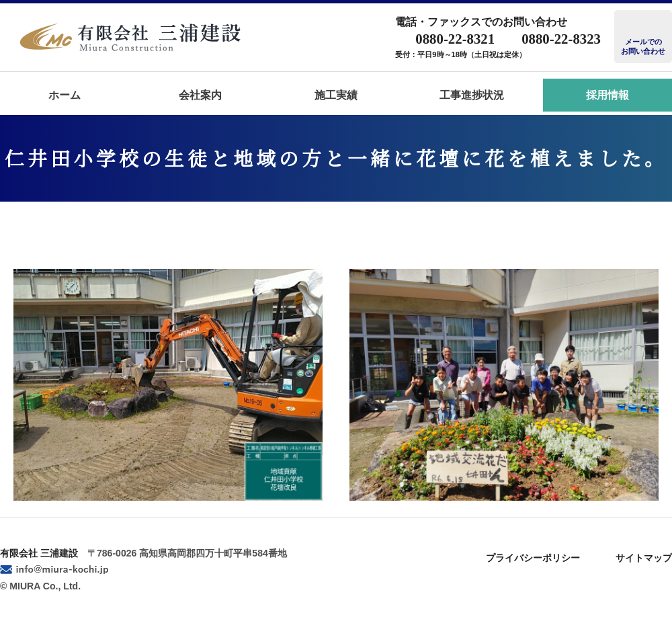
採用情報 (607, 95)
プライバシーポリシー (533, 558)
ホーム (65, 95)
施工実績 (336, 95)
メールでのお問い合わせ (643, 46)
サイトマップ (644, 558)
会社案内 (200, 95)
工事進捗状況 (472, 95)
